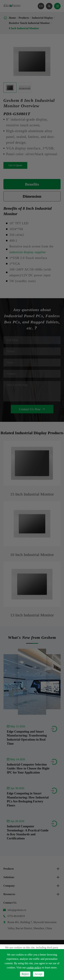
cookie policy (34, 968)
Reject (25, 974)
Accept (38, 974)
